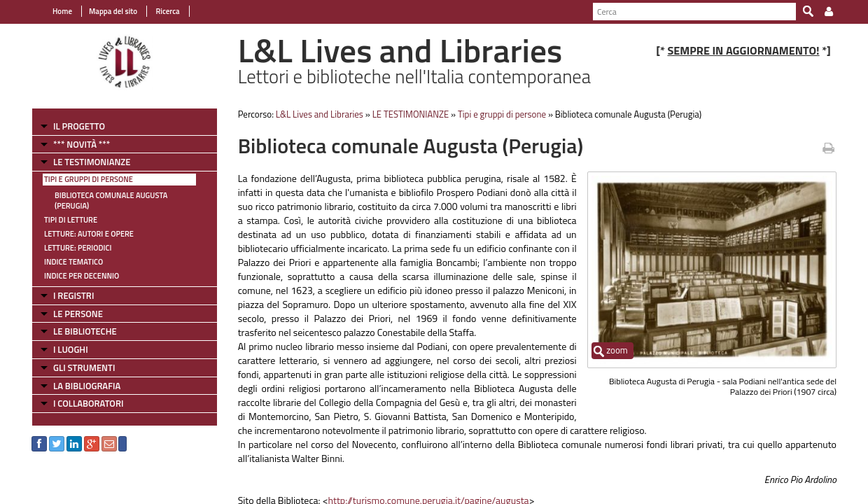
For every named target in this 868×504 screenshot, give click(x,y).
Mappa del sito (113, 11)
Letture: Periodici (78, 248)
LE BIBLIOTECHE (85, 331)
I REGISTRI (73, 295)
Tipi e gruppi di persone (89, 179)
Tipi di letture (71, 220)
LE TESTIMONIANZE (92, 162)
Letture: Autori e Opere (89, 234)
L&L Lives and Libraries (320, 114)
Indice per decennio (82, 276)
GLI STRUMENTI (84, 367)
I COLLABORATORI (88, 403)
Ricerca (167, 11)
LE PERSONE (78, 314)
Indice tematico (73, 262)
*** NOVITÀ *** (82, 144)
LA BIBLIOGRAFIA (87, 386)
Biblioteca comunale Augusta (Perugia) (111, 201)
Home (62, 11)
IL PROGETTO (79, 126)
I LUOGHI (71, 349)
